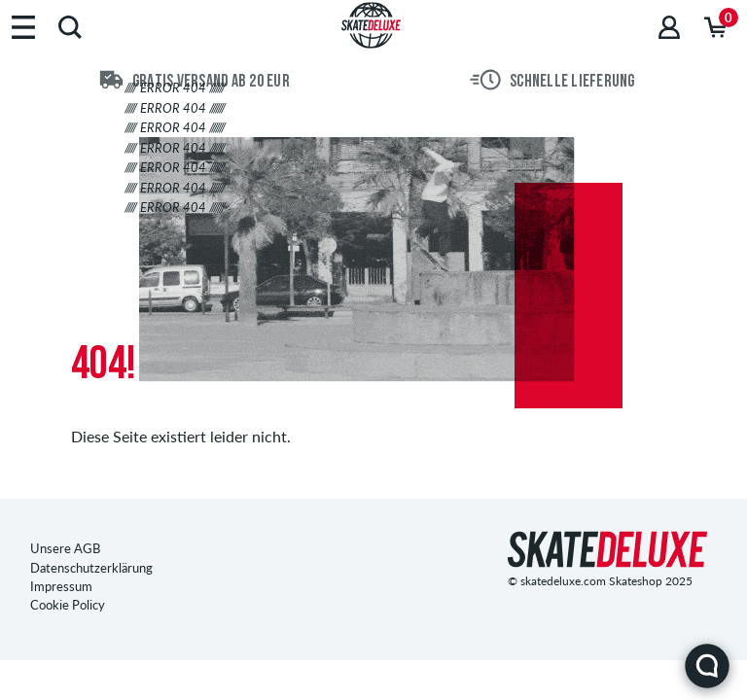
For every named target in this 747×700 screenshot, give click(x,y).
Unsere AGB (65, 548)
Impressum (61, 586)
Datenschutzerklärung (91, 568)
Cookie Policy (68, 605)
